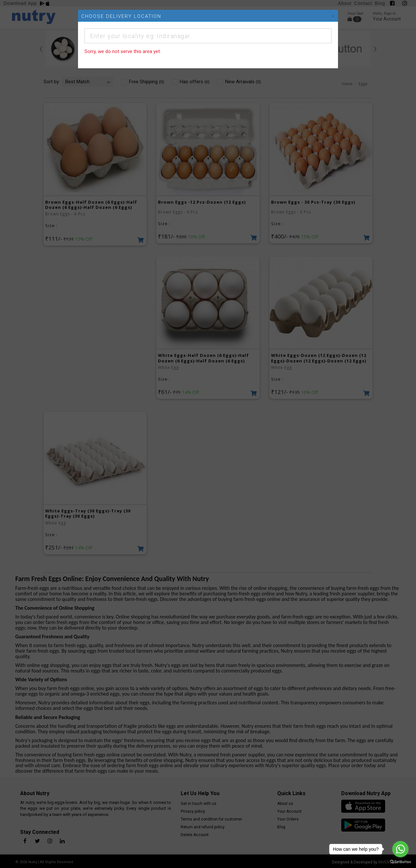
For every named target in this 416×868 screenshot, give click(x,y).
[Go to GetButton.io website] (400, 861)
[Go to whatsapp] (400, 849)
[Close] (333, 16)
